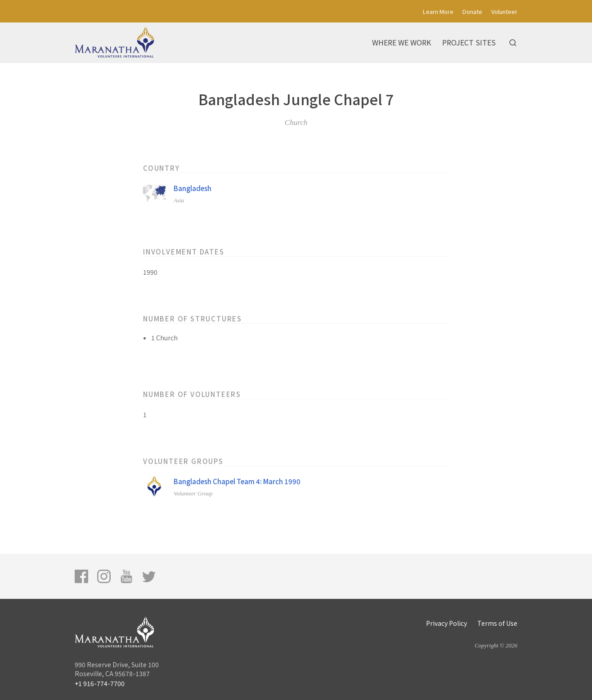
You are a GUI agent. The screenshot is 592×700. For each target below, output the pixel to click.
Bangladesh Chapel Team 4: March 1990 (237, 481)
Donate (472, 11)
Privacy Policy (446, 623)
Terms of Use (497, 623)
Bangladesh (193, 188)
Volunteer (504, 11)
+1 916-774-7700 (100, 683)
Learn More (438, 11)
